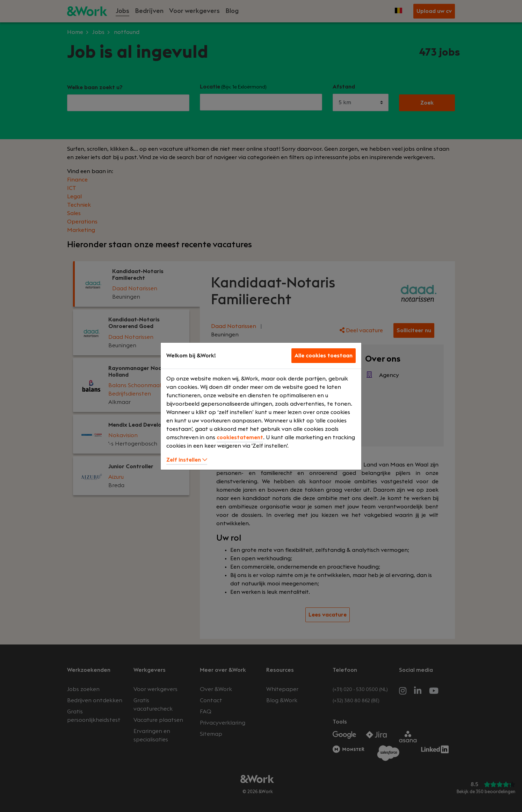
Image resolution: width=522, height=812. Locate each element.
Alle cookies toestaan (324, 356)
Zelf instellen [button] (187, 460)
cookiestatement (240, 437)
